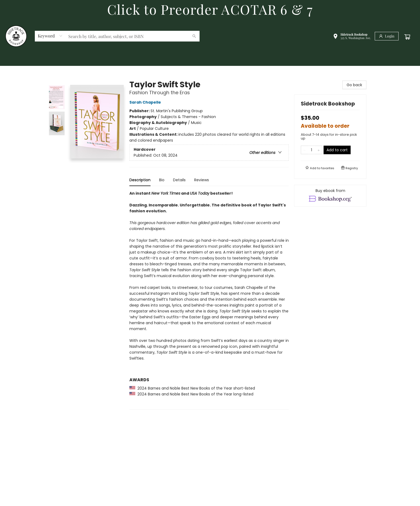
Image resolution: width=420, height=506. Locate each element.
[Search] (194, 36)
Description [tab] (140, 180)
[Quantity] (312, 150)
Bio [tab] (162, 180)
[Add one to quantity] (319, 150)
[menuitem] (13, 60)
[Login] (387, 36)
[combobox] (50, 36)
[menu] (210, 60)
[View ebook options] (330, 196)
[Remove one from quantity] (304, 150)
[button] (352, 37)
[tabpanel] (209, 300)
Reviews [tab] (202, 180)
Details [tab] (179, 180)
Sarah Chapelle (146, 102)
